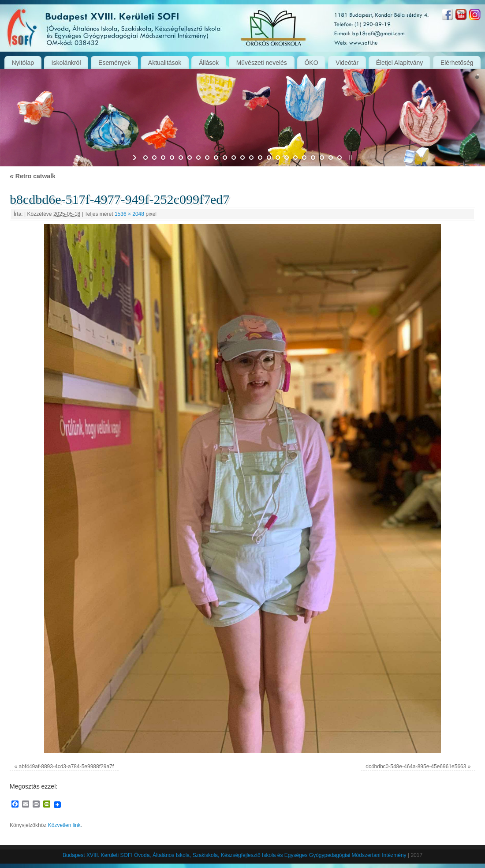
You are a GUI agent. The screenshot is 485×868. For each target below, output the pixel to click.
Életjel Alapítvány (400, 63)
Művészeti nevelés (262, 63)
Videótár (347, 63)
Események (114, 63)
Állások (209, 63)
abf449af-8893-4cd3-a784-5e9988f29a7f (67, 767)
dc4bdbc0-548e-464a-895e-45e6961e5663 (416, 767)
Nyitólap (23, 63)
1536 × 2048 (129, 214)
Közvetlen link (64, 825)
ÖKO (311, 63)
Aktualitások (165, 63)
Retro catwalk (33, 176)
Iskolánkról (66, 63)
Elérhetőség (457, 63)
